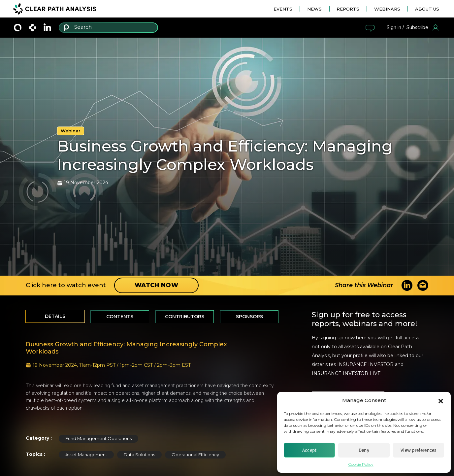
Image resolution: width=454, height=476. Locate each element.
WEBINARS (387, 9)
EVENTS (283, 9)
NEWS (314, 9)
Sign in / (395, 27)
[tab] (55, 316)
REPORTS (348, 9)
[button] (441, 400)
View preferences (419, 450)
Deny (364, 450)
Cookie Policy (361, 464)
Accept (309, 450)
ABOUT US (427, 9)
